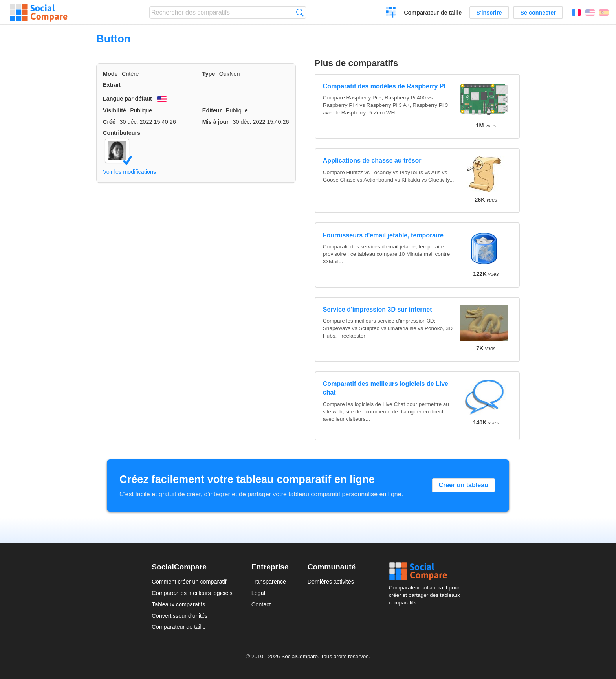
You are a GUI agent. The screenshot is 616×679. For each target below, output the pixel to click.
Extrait (112, 85)
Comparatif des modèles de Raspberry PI (384, 86)
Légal (258, 593)
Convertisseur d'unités (180, 616)
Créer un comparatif (391, 13)
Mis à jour (215, 122)
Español (604, 13)
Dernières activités (331, 582)
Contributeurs (122, 133)
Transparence (269, 582)
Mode (110, 74)
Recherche (300, 12)
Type (209, 74)
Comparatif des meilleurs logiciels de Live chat (386, 388)
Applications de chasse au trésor (372, 161)
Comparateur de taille (433, 13)
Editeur (212, 110)
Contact (261, 604)
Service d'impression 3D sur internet (378, 309)
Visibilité (115, 110)
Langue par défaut (127, 99)
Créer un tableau (464, 485)
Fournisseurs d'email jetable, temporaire (383, 235)
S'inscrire (489, 13)
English (590, 13)
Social (427, 571)
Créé (109, 122)
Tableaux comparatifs (178, 604)
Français (576, 13)
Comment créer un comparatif (189, 582)
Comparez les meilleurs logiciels (192, 593)
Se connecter (538, 13)
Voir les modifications (129, 172)
